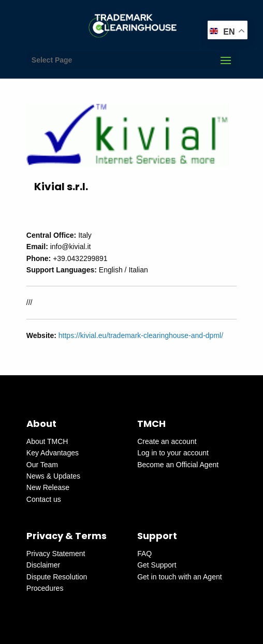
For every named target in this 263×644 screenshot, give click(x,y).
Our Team (42, 465)
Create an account (167, 441)
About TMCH (47, 441)
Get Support (157, 565)
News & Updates (53, 476)
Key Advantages (53, 453)
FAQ (144, 554)
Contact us (44, 499)
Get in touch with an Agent (179, 577)
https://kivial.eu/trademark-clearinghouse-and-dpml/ (141, 335)
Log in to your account (173, 453)
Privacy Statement (56, 554)
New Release (48, 487)
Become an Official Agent (178, 465)
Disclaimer (43, 565)
